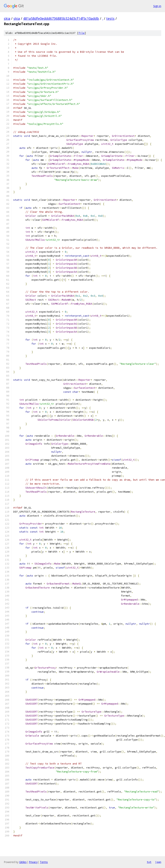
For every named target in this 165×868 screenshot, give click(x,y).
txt (149, 862)
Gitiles (23, 862)
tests (110, 18)
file (82, 33)
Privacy (33, 862)
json (158, 862)
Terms (44, 862)
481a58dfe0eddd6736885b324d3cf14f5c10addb (61, 18)
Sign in (157, 6)
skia (7, 18)
